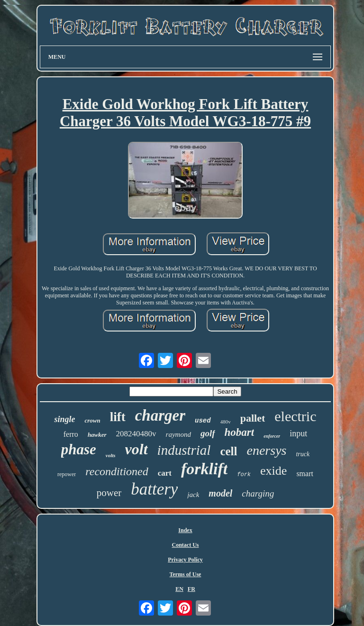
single (64, 419)
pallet (253, 418)
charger (160, 415)
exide (273, 471)
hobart (240, 432)
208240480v (136, 434)
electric (295, 416)
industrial (184, 450)
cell (228, 451)
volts (111, 455)
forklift (204, 469)
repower (67, 474)
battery (154, 489)
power (109, 493)
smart (305, 474)
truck (303, 454)
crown (92, 420)
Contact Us (185, 545)
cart (165, 473)
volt (136, 449)
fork (244, 475)
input (298, 433)
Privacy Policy (185, 560)
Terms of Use (186, 574)
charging (258, 493)
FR (191, 589)
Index (185, 530)
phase (79, 449)
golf (208, 433)
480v (226, 422)
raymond (178, 434)
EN (179, 589)
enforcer (272, 436)
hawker (97, 435)
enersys (266, 450)
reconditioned (117, 471)
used (203, 421)
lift (118, 417)
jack (193, 495)
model (220, 493)
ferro (71, 434)
